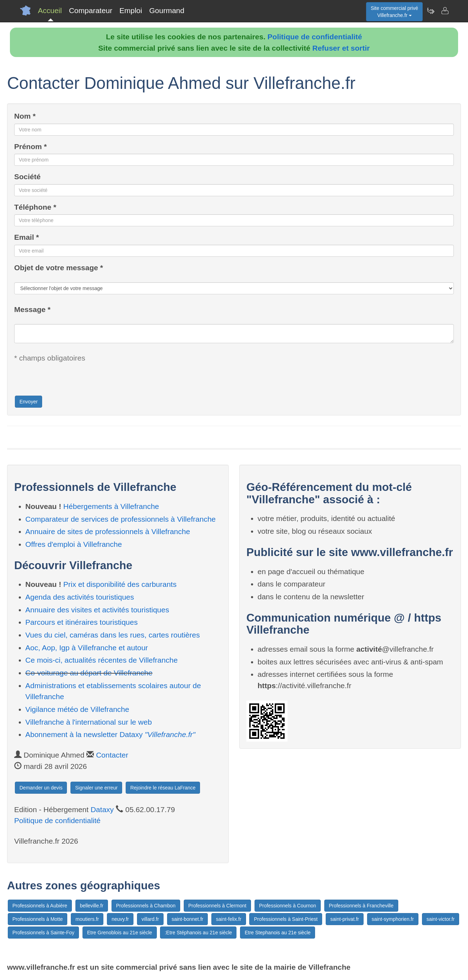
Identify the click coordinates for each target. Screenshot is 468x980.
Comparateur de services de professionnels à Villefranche (121, 519)
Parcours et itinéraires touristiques (82, 622)
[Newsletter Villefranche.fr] (430, 11)
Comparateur (91, 10)
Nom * (25, 116)
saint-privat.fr (345, 919)
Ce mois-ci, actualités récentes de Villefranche (102, 660)
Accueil (50, 10)
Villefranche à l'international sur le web (89, 722)
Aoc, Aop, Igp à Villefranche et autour (87, 648)
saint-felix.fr (229, 919)
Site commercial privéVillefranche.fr (394, 12)
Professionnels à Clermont (217, 906)
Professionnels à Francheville (361, 906)
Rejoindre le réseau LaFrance (163, 788)
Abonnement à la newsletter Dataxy (110, 734)
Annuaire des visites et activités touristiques (97, 610)
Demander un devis (41, 788)
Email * (27, 237)
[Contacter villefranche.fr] (445, 11)
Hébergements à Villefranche (111, 506)
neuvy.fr (120, 919)
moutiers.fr (87, 919)
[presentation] (68, 381)
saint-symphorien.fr (393, 919)
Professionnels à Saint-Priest (286, 919)
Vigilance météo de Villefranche (77, 709)
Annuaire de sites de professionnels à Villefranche (108, 531)
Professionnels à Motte (38, 919)
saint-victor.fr (441, 919)
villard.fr (150, 919)
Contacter (112, 755)
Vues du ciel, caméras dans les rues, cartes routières (113, 635)
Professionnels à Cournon (288, 906)
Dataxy (102, 809)
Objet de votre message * (59, 268)
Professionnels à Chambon (146, 906)
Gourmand (167, 10)
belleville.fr (92, 906)
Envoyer (28, 402)
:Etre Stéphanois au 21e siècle (198, 933)
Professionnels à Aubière (40, 906)
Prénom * (30, 146)
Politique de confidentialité (315, 37)
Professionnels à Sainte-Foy (43, 933)
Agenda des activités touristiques (80, 597)
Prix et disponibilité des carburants (120, 584)
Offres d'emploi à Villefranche (74, 544)
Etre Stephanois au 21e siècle (278, 933)
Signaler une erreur (96, 788)
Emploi (131, 10)
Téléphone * (35, 207)
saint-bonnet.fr (188, 919)
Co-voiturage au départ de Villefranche (89, 673)
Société (27, 177)
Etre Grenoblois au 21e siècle (120, 933)
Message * (32, 309)
